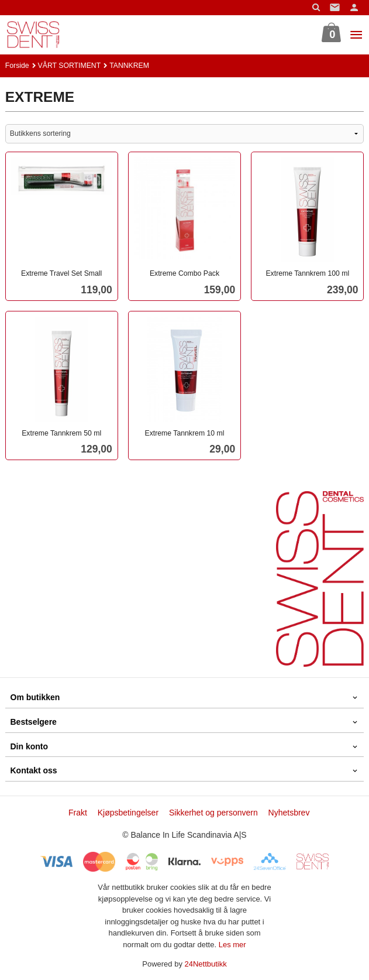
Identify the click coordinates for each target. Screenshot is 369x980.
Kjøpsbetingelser (128, 813)
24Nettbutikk (206, 964)
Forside (17, 66)
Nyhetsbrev (289, 813)
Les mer (232, 945)
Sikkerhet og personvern (213, 813)
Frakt (78, 813)
